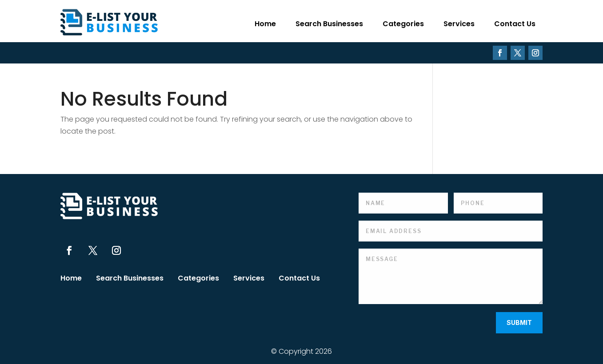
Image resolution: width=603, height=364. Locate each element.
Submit (519, 322)
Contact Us (515, 24)
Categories (403, 24)
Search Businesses (329, 24)
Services (459, 24)
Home (265, 24)
